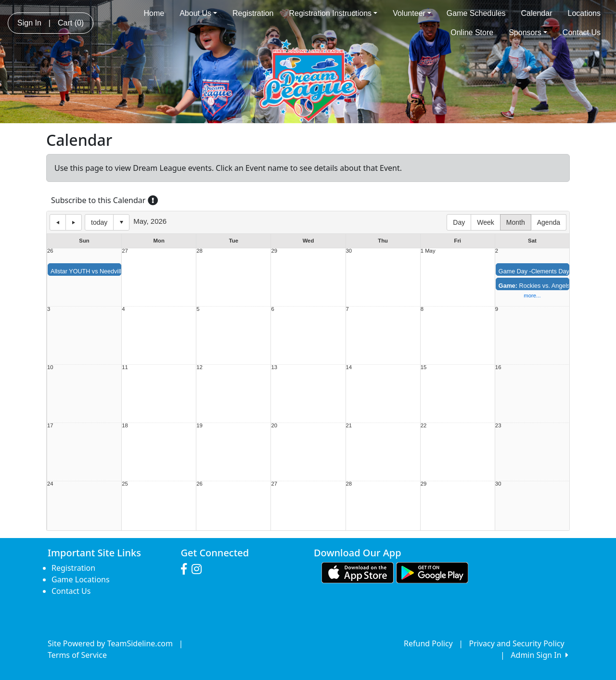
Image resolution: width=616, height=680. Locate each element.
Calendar (537, 13)
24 (50, 484)
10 (50, 367)
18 (125, 426)
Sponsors (528, 32)
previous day (58, 222)
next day (74, 222)
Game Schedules (476, 13)
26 (50, 251)
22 (424, 426)
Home (154, 13)
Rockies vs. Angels (534, 286)
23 (498, 426)
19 (199, 426)
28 (199, 251)
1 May (428, 251)
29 (274, 251)
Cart (71, 23)
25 (125, 484)
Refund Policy (428, 643)
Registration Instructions (333, 13)
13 (274, 367)
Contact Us (582, 32)
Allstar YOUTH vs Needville (88, 271)
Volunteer (412, 13)
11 (125, 367)
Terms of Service (77, 655)
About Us (198, 13)
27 (125, 251)
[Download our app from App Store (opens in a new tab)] (358, 572)
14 (349, 367)
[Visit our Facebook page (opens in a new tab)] (186, 569)
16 (498, 367)
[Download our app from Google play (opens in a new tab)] (432, 572)
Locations (584, 13)
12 (199, 367)
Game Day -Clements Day (534, 271)
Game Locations (81, 579)
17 (50, 426)
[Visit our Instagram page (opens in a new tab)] (199, 569)
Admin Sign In (539, 655)
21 (349, 426)
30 (349, 251)
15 (424, 367)
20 (274, 426)
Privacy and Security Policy (517, 643)
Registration (253, 13)
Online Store (472, 32)
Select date (121, 222)
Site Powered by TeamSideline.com (110, 643)
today (99, 222)
